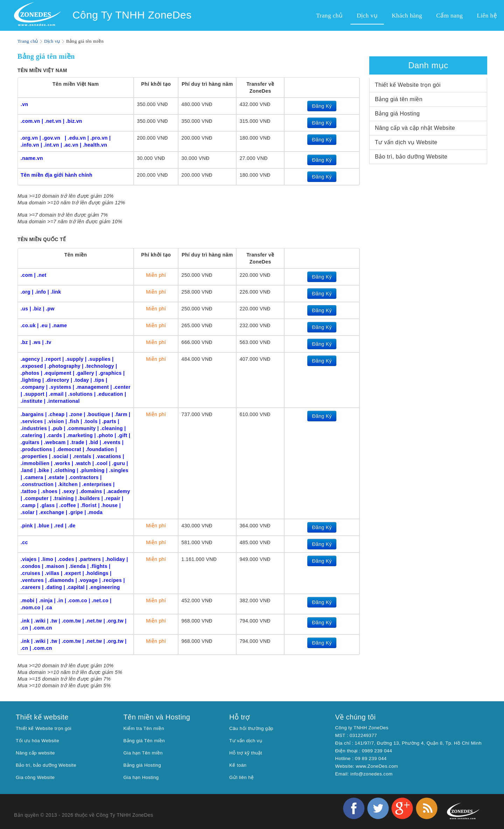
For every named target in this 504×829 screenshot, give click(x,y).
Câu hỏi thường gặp (251, 728)
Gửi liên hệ (241, 777)
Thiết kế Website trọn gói (408, 85)
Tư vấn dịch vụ (246, 741)
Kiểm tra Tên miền (144, 728)
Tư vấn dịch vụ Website (406, 142)
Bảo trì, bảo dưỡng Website (411, 157)
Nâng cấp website (35, 753)
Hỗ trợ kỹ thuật (246, 753)
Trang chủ (28, 41)
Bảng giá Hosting (397, 114)
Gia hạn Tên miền (143, 753)
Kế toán (238, 765)
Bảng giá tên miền (399, 99)
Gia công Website (35, 777)
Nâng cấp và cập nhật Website (415, 128)
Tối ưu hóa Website (37, 741)
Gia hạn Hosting (141, 777)
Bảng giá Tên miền (144, 741)
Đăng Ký (322, 106)
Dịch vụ (52, 41)
